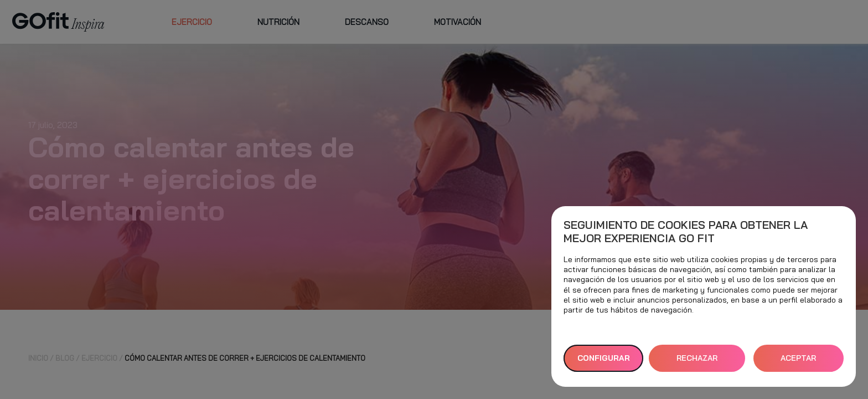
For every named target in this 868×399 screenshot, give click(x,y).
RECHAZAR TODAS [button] (697, 362)
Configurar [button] (604, 358)
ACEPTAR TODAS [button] (798, 362)
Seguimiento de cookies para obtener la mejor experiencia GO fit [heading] (686, 232)
